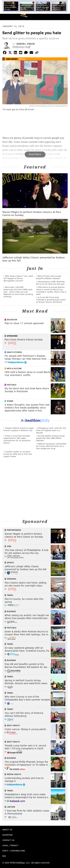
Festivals (12, 385)
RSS (4, 856)
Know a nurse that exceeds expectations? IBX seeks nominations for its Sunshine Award (17, 439)
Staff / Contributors (14, 851)
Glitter (22, 59)
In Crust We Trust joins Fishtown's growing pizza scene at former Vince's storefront (51, 300)
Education (12, 320)
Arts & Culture (14, 368)
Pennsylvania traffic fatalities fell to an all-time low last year (50, 283)
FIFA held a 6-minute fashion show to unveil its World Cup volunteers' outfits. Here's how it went (51, 291)
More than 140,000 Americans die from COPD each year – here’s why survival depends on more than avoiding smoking (18, 292)
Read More (35, 154)
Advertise (8, 835)
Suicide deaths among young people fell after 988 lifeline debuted (50, 438)
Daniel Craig (26, 44)
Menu (65, 17)
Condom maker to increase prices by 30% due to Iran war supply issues (18, 454)
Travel (10, 595)
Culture (24, 16)
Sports (10, 563)
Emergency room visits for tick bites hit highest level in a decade (51, 430)
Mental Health (14, 774)
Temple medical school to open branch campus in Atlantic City (19, 429)
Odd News (12, 59)
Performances (14, 530)
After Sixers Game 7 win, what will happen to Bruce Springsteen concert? (18, 278)
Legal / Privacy (10, 845)
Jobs (9, 546)
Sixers (10, 401)
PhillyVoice (7, 17)
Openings (11, 579)
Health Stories (14, 352)
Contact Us (8, 840)
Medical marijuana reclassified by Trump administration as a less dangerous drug (51, 446)
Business (11, 611)
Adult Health (13, 725)
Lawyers (11, 807)
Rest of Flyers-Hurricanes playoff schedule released (49, 277)
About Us (7, 829)
